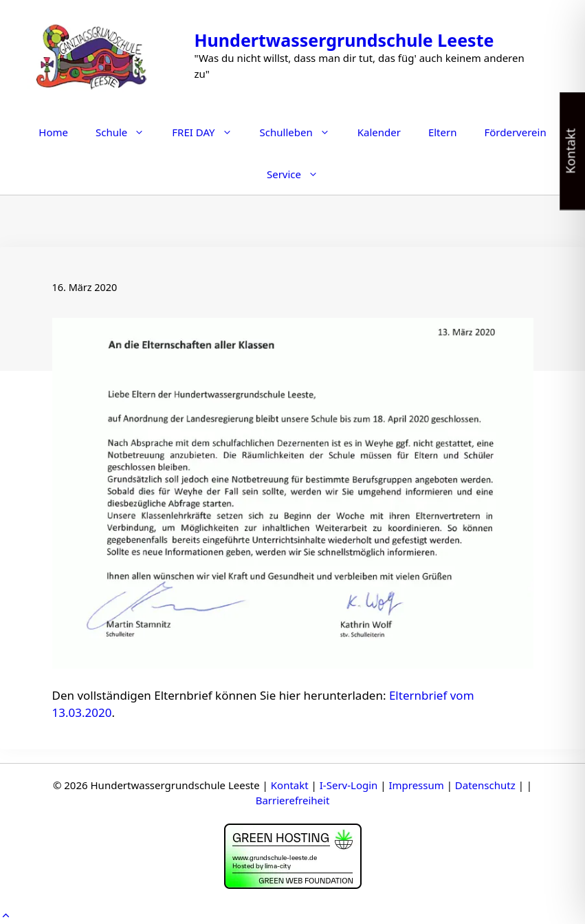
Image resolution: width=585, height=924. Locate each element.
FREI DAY (209, 132)
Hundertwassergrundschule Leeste (344, 40)
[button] (6, 915)
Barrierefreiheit (293, 800)
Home (53, 132)
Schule (127, 132)
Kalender (379, 132)
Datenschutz (485, 785)
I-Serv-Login (349, 785)
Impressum (416, 785)
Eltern (443, 132)
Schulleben (302, 132)
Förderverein (515, 132)
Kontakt (290, 785)
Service (299, 174)
